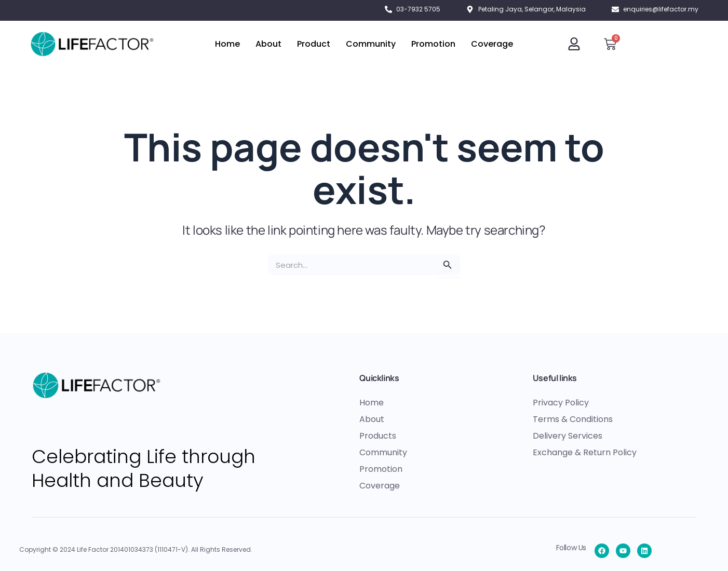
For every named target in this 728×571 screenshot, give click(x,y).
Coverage (492, 44)
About (268, 44)
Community (371, 44)
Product (314, 44)
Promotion (433, 44)
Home (227, 44)
